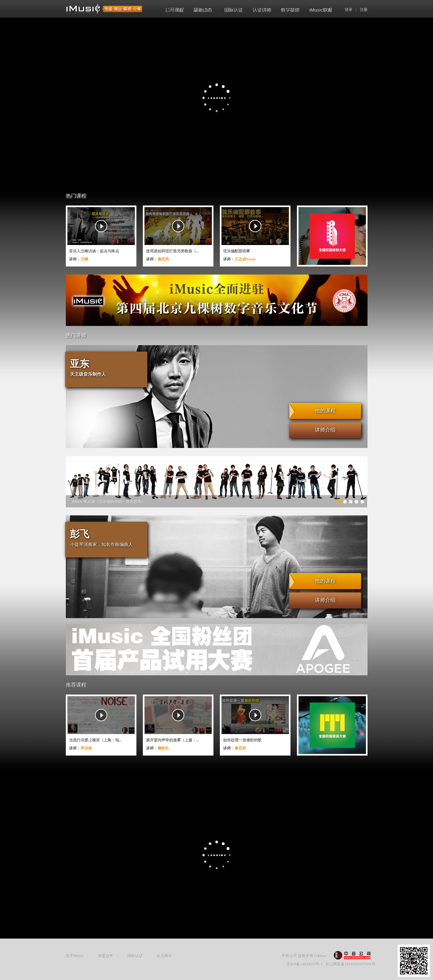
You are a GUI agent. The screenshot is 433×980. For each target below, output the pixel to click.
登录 (349, 10)
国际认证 (135, 956)
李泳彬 (86, 748)
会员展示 (164, 956)
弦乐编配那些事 (237, 251)
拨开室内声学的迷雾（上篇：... (173, 740)
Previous (68, 486)
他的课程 (325, 411)
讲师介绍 (325, 430)
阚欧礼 (163, 748)
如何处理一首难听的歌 (242, 740)
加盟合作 (106, 956)
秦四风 (163, 259)
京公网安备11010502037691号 (351, 964)
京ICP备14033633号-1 (305, 964)
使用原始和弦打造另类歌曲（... (173, 251)
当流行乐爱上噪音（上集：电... (95, 740)
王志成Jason (245, 259)
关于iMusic (75, 956)
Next (366, 486)
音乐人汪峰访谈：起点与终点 (94, 251)
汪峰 (84, 259)
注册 (364, 10)
